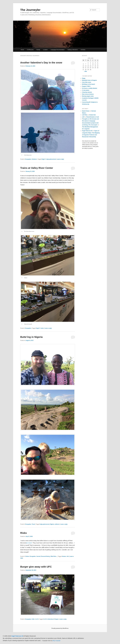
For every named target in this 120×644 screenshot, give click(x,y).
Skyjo (84, 78)
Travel (33, 524)
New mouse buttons (88, 94)
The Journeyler (30, 10)
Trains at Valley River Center (37, 168)
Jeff (83, 117)
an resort (29, 543)
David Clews (86, 111)
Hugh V (44, 159)
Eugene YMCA (86, 86)
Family (38, 50)
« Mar (85, 71)
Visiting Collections (73, 50)
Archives (83, 50)
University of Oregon (53, 619)
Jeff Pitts (85, 115)
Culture (27, 556)
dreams (64, 556)
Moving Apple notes (88, 96)
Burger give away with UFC (36, 567)
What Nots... (54, 556)
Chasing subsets (87, 92)
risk (68, 556)
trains (42, 328)
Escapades (28, 159)
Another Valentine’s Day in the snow (41, 63)
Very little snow (87, 82)
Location (45, 50)
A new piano (86, 90)
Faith (33, 619)
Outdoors (34, 159)
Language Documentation (58, 50)
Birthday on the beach (89, 84)
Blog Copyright (57, 641)
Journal (38, 556)
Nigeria (52, 524)
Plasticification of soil (93, 117)
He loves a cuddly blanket (90, 88)
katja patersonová (51, 159)
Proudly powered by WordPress (60, 628)
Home (22, 50)
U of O (37, 619)
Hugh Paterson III (87, 131)
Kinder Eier (93, 115)
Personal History (45, 556)
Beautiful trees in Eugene (89, 80)
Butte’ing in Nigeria (31, 337)
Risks (24, 533)
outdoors (57, 524)
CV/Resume (30, 50)
